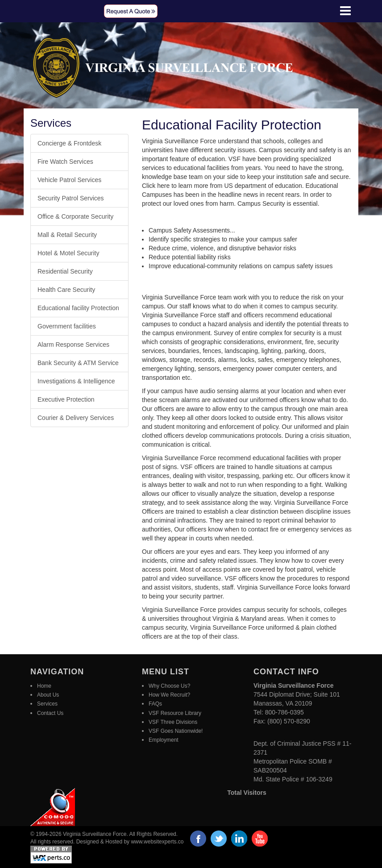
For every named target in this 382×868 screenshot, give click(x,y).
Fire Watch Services (65, 162)
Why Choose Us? (169, 686)
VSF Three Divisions (173, 722)
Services (47, 704)
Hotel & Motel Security (69, 253)
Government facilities (67, 326)
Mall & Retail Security (67, 235)
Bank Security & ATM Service (78, 363)
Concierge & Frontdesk (69, 143)
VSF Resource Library (175, 713)
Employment (164, 740)
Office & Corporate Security (75, 216)
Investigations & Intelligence (76, 381)
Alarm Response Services (73, 345)
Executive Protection (66, 399)
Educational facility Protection (78, 308)
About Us (48, 695)
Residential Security (65, 271)
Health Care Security (66, 290)
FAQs (155, 704)
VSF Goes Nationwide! (176, 731)
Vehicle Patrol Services (69, 180)
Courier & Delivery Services (76, 418)
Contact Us (50, 713)
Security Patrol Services (71, 198)
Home (44, 686)
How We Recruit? (169, 695)
